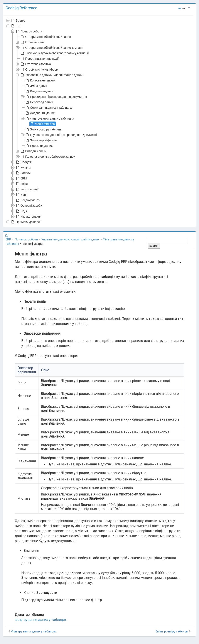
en (179, 8)
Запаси (23, 173)
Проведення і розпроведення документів (56, 97)
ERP (16, 26)
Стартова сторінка (35, 64)
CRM (21, 178)
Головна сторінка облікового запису (47, 157)
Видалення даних (40, 91)
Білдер (18, 20)
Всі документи (28, 200)
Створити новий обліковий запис (45, 37)
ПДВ (21, 211)
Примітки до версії (26, 222)
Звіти (21, 184)
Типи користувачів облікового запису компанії (54, 53)
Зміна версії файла (41, 140)
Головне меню (33, 42)
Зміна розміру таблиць (43, 129)
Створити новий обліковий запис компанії (52, 48)
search (154, 246)
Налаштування (28, 216)
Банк (21, 195)
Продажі (24, 162)
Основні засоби (29, 206)
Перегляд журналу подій (40, 59)
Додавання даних (40, 113)
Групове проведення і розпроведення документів (62, 135)
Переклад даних (39, 102)
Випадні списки (33, 151)
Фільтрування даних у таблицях (49, 118)
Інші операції (27, 189)
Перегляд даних (39, 146)
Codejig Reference (21, 8)
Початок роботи (29, 31)
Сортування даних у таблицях (48, 108)
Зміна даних (36, 86)
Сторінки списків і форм (39, 69)
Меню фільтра (42, 124)
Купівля (23, 167)
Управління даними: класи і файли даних (51, 75)
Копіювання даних (40, 80)
